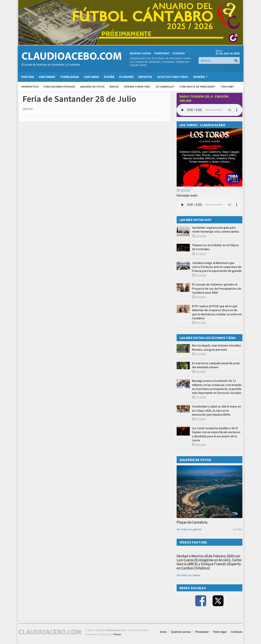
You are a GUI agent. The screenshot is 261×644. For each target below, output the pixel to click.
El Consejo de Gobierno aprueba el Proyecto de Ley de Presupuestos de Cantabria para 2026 (217, 288)
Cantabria (91, 77)
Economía (126, 77)
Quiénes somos (141, 53)
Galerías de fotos (92, 87)
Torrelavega (69, 77)
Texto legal (220, 632)
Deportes (145, 77)
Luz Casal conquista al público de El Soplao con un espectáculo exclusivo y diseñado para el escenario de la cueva (216, 434)
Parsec (117, 634)
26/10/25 (199, 372)
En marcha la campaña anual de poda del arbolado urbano (216, 365)
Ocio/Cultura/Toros (173, 77)
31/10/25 (199, 236)
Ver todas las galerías (189, 529)
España (109, 77)
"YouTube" (227, 87)
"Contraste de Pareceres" (197, 87)
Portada (28, 77)
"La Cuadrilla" (165, 87)
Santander (47, 77)
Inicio (163, 632)
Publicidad (162, 53)
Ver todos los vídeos (188, 575)
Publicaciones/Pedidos (59, 87)
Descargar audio (187, 195)
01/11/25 (199, 323)
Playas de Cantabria (192, 522)
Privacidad (202, 632)
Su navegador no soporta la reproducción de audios (210, 205)
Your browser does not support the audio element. (210, 110)
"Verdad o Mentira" (137, 87)
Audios (114, 87)
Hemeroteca (30, 87)
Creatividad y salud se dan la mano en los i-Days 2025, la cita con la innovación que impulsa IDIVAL (217, 410)
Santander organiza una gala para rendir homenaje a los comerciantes (216, 230)
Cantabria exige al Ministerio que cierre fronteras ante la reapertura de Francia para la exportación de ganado (217, 267)
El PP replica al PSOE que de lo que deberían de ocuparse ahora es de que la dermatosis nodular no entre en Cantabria (217, 312)
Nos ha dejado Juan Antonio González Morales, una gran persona (217, 347)
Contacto (179, 53)
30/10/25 (184, 191)
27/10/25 (199, 398)
